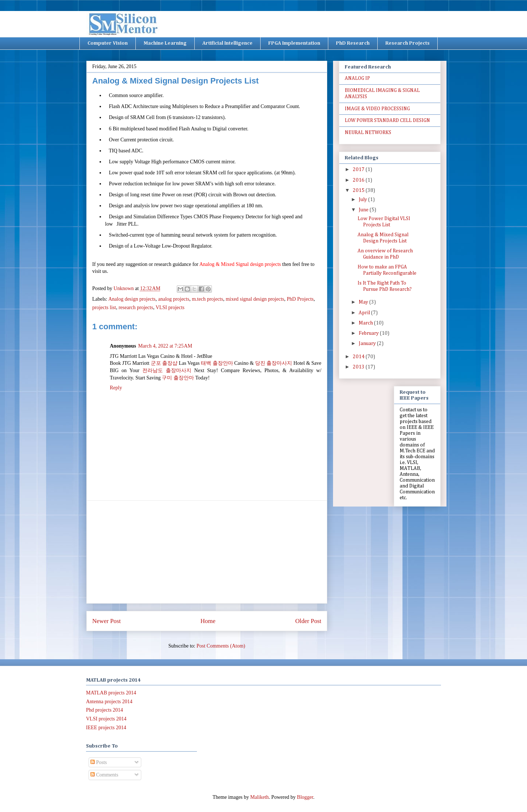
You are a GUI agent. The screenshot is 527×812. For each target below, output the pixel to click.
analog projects (174, 299)
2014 (359, 357)
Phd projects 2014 (104, 710)
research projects (136, 307)
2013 (359, 367)
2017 (359, 170)
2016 (359, 180)
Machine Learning (165, 43)
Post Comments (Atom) (221, 646)
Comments (104, 775)
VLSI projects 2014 (106, 719)
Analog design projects (132, 299)
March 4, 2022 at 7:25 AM (165, 346)
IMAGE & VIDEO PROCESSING (377, 109)
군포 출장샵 (164, 363)
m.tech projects (208, 299)
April (365, 313)
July (363, 200)
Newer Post (106, 621)
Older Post (308, 621)
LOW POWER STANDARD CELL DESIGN (387, 120)
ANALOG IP (357, 78)
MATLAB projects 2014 (111, 693)
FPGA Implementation (294, 43)
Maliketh (260, 797)
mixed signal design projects (255, 299)
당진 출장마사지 (274, 363)
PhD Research (353, 43)
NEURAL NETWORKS (368, 133)
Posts (99, 762)
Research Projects (408, 43)
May (364, 302)
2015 (359, 190)
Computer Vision (108, 43)
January (368, 344)
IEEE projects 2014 (106, 728)
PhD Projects (300, 299)
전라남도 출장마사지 (167, 370)
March (366, 323)
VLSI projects (170, 307)
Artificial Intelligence (227, 43)
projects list (104, 307)
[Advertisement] (207, 552)
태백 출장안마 (217, 363)
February (369, 333)
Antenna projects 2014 (109, 702)
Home (208, 621)
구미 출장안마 (178, 378)
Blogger (305, 797)
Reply (116, 388)
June (364, 210)
